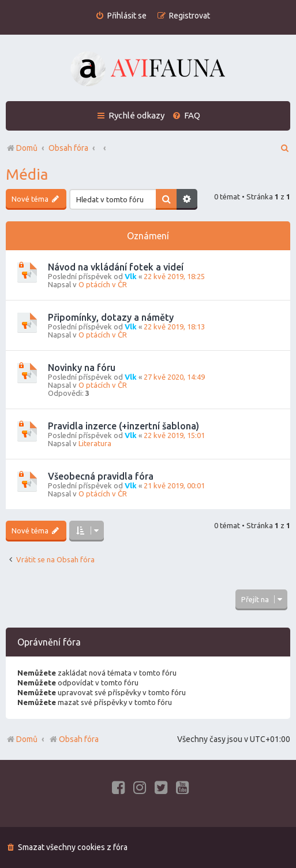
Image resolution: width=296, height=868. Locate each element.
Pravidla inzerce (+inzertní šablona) (123, 426)
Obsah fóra (74, 739)
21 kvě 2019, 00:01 (174, 485)
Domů (27, 739)
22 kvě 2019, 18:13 (174, 327)
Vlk (131, 276)
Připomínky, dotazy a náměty (111, 317)
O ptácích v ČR (103, 284)
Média (27, 174)
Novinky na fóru (82, 368)
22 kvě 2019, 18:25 (174, 276)
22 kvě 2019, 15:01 (174, 435)
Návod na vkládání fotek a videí (116, 267)
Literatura (95, 443)
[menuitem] (121, 16)
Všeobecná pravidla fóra (101, 476)
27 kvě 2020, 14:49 (174, 377)
